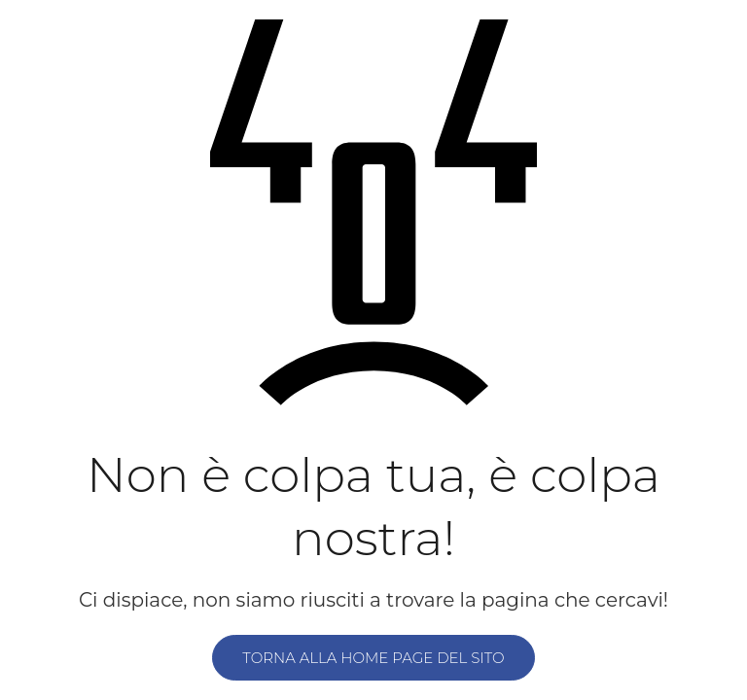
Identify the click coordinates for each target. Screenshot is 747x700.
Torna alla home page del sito (373, 658)
